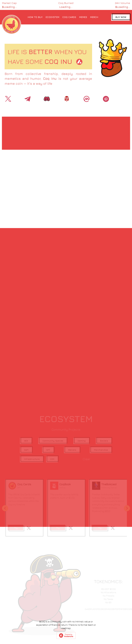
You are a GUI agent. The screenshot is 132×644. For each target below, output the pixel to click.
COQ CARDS (69, 17)
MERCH (94, 17)
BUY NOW (121, 17)
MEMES (83, 17)
